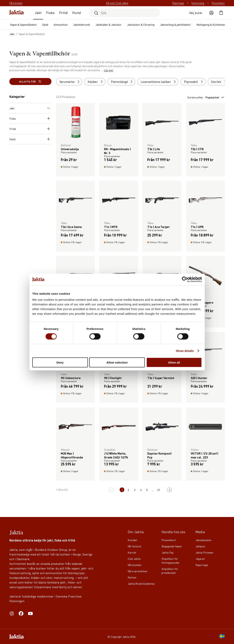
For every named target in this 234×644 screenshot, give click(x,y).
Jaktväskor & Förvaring (141, 25)
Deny (60, 362)
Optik (45, 25)
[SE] (222, 637)
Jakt (38, 13)
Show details (185, 351)
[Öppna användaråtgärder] (211, 13)
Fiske (50, 13)
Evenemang (198, 3)
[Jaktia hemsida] (17, 13)
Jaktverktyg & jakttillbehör (175, 25)
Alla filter (30, 81)
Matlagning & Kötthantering (213, 25)
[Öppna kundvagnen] (221, 13)
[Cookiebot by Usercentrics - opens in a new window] (185, 279)
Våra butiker (135, 565)
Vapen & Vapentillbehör (23, 25)
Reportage (178, 3)
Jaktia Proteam (204, 552)
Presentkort (218, 3)
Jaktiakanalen (203, 540)
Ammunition (61, 25)
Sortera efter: (206, 97)
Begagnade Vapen (172, 546)
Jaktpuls (200, 546)
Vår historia (134, 546)
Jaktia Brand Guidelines (141, 584)
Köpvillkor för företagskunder (171, 561)
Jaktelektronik (82, 25)
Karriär (132, 552)
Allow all (174, 362)
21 (159, 490)
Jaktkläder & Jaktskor (109, 25)
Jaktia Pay (167, 552)
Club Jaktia (134, 559)
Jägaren (200, 559)
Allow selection (117, 362)
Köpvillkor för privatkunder (170, 571)
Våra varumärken (137, 571)
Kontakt (132, 540)
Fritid (63, 13)
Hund (77, 13)
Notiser (132, 577)
